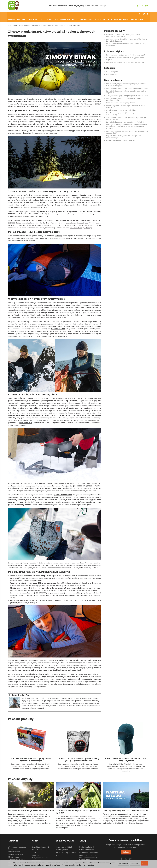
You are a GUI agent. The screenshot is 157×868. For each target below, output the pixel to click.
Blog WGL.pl (36, 854)
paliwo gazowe (25, 403)
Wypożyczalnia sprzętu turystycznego (17, 842)
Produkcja (107, 14)
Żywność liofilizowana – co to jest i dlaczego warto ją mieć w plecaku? (126, 113)
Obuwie (49, 14)
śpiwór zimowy (94, 190)
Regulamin (36, 849)
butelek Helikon (76, 223)
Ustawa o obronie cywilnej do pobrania (121, 98)
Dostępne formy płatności (66, 846)
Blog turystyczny (112, 66)
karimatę (58, 230)
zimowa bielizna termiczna (62, 302)
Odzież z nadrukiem (87, 844)
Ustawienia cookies (15, 859)
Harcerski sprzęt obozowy (18, 856)
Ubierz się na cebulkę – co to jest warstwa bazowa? (125, 57)
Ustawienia (123, 863)
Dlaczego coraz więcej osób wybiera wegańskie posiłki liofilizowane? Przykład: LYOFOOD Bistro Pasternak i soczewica (126, 121)
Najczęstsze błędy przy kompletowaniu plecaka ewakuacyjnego (124, 132)
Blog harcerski (111, 69)
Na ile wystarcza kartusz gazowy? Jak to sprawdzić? (126, 50)
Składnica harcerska (17, 14)
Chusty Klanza (14, 851)
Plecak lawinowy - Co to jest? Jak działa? (122, 105)
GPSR (58, 849)
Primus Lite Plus (26, 417)
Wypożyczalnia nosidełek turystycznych (89, 853)
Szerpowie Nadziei (121, 14)
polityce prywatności (85, 865)
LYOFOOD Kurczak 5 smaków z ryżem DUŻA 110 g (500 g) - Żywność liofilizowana (127, 35)
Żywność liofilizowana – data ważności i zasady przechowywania (124, 94)
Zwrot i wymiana (62, 844)
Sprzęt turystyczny (35, 14)
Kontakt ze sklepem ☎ (41, 841)
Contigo (89, 223)
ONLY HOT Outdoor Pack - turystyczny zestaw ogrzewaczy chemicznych (123, 30)
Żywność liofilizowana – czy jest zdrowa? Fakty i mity (126, 117)
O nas (34, 846)
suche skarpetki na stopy (50, 300)
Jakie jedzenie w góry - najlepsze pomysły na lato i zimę (127, 90)
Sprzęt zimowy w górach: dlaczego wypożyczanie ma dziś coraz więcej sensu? (126, 79)
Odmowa (135, 863)
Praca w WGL (37, 844)
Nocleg (98, 14)
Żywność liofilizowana (16, 853)
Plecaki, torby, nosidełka (82, 14)
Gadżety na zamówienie (89, 846)
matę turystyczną (42, 233)
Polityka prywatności (40, 852)
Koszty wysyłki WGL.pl (64, 841)
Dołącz (126, 847)
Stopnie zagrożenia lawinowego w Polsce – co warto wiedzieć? (126, 101)
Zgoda (145, 863)
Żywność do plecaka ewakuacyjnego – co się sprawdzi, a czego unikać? (127, 127)
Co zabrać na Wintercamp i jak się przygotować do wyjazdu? (125, 53)
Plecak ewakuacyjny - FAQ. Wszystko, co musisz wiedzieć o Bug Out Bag (127, 109)
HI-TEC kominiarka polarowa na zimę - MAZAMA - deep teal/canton (126, 39)
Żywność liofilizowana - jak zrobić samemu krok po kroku (127, 83)
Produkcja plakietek (87, 841)
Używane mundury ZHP (88, 849)
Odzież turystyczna (62, 14)
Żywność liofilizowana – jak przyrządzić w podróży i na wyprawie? (126, 87)
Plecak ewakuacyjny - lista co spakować (121, 135)
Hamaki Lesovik (14, 845)
